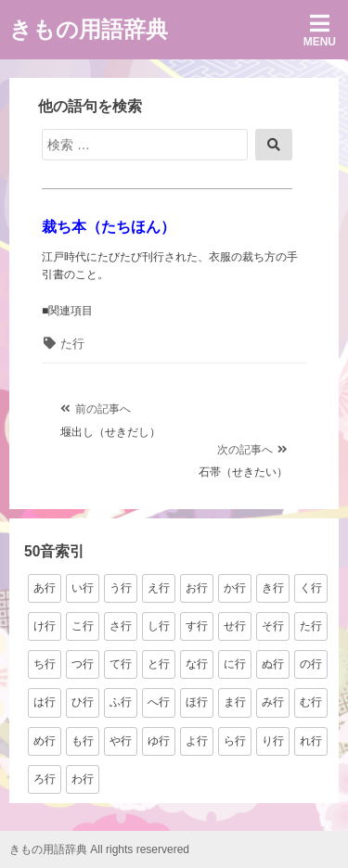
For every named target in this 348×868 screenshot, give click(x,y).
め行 (45, 741)
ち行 (45, 664)
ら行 (235, 741)
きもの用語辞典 (89, 29)
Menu (320, 30)
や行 (121, 741)
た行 (72, 344)
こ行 (83, 626)
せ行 (235, 626)
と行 (159, 664)
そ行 (273, 626)
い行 (83, 588)
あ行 (45, 588)
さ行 (121, 626)
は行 (45, 702)
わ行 (83, 779)
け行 (45, 626)
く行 (311, 588)
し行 (159, 626)
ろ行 (45, 779)
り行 (273, 741)
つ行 (83, 664)
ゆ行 (159, 741)
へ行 (159, 702)
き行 (273, 588)
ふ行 (121, 702)
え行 (159, 588)
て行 (121, 664)
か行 (235, 588)
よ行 (197, 741)
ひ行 (83, 702)
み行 (273, 702)
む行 (311, 702)
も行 (83, 741)
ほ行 (197, 702)
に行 (235, 664)
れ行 (311, 741)
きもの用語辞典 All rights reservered (99, 849)
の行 (311, 664)
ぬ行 (273, 664)
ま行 (235, 702)
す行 (197, 626)
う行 (121, 588)
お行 (197, 588)
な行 (197, 664)
